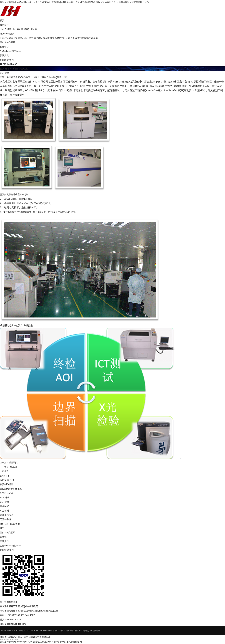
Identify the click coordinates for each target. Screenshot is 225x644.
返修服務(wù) (59, 38)
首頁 (2, 20)
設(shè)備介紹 (16, 29)
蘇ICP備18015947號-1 (9, 639)
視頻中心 (4, 47)
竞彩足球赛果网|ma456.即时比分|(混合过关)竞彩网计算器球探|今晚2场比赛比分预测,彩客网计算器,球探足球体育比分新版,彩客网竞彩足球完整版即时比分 (75, 2)
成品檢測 (47, 38)
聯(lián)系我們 (7, 60)
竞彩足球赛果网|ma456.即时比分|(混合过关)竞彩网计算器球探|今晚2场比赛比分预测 (41, 642)
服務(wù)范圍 (6, 34)
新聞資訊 (4, 55)
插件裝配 (38, 38)
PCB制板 (19, 38)
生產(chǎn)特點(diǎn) (10, 51)
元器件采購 (71, 38)
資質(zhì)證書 (30, 29)
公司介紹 (4, 29)
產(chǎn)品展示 (7, 42)
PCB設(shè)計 (7, 38)
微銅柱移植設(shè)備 (88, 38)
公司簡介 (4, 25)
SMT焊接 (28, 38)
